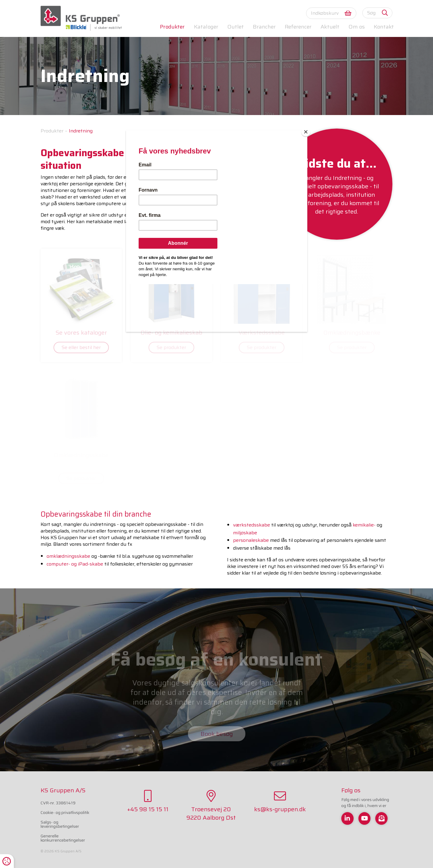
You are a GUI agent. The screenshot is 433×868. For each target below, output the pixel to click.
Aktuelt (330, 27)
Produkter (172, 27)
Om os (357, 27)
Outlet (236, 27)
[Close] (306, 132)
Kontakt (384, 27)
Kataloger (206, 27)
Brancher (264, 27)
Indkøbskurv (331, 13)
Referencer (298, 27)
